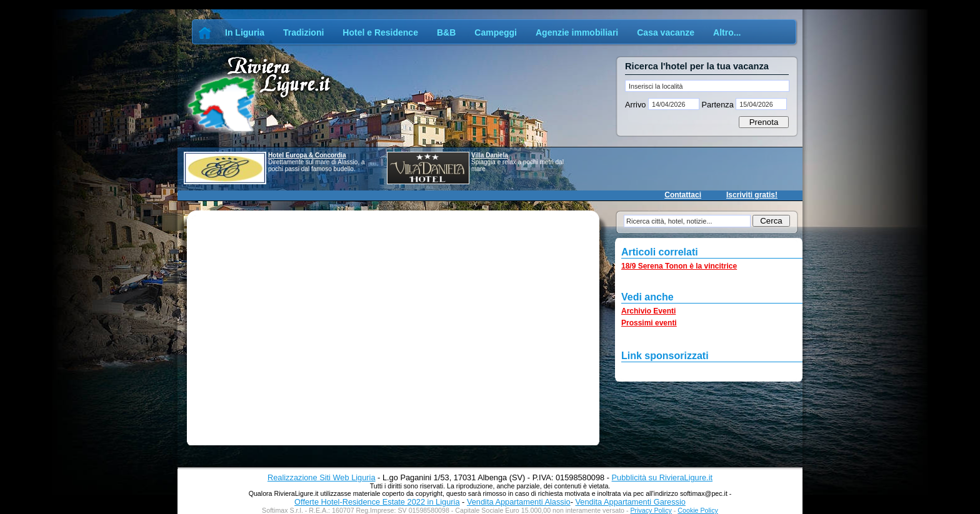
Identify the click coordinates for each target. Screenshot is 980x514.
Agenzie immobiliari (577, 32)
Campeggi (496, 32)
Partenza (717, 105)
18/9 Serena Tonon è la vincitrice (679, 266)
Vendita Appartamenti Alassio (519, 502)
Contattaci (683, 195)
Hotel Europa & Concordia (307, 155)
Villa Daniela (490, 155)
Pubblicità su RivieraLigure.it (662, 477)
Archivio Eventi (648, 311)
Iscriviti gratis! (752, 195)
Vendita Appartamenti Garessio (630, 502)
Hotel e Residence (380, 32)
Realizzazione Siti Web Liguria (322, 477)
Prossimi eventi (649, 323)
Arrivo (637, 105)
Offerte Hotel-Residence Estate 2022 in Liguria (377, 502)
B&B (446, 32)
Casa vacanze (666, 32)
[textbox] (707, 86)
